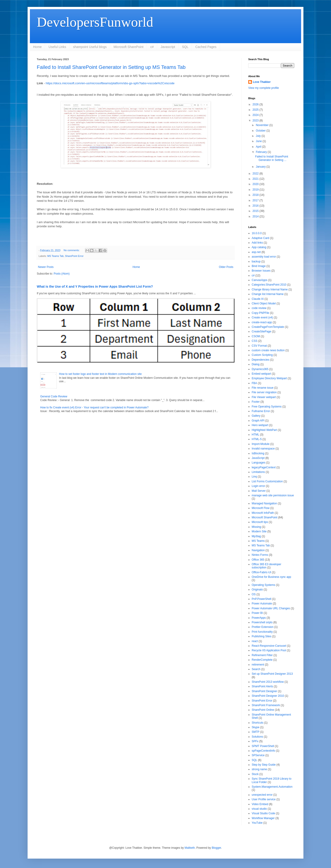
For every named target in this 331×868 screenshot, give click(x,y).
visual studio (259, 809)
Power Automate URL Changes (271, 608)
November (263, 125)
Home (37, 47)
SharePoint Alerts (262, 686)
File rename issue (263, 388)
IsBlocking (258, 453)
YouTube (257, 823)
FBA (254, 383)
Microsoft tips (260, 522)
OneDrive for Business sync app (271, 577)
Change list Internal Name (268, 294)
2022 (256, 174)
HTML (255, 435)
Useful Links (57, 47)
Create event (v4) (262, 317)
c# (152, 47)
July (259, 136)
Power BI (257, 613)
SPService (258, 755)
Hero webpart (260, 425)
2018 (256, 195)
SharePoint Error (74, 256)
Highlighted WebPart (264, 430)
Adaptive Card (260, 238)
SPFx (255, 741)
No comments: (72, 250)
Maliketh (190, 848)
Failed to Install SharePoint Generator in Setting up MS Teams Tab (111, 67)
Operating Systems (263, 585)
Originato (257, 590)
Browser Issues (261, 271)
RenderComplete (262, 660)
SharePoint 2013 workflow (268, 682)
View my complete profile (264, 88)
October (261, 131)
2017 (256, 200)
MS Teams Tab (56, 256)
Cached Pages (206, 47)
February (262, 152)
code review (259, 308)
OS (254, 594)
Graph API (258, 421)
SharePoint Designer (264, 691)
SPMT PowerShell (263, 746)
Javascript (168, 47)
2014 (256, 216)
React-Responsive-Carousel (269, 646)
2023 (256, 121)
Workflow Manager (263, 818)
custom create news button (268, 350)
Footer (256, 402)
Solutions (257, 737)
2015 (256, 211)
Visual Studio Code (263, 813)
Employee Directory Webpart (269, 378)
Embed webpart (261, 374)
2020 (256, 184)
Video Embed (260, 804)
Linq (254, 477)
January (261, 167)
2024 (256, 115)
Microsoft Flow (261, 508)
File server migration (264, 392)
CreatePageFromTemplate (268, 327)
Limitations (258, 472)
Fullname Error (261, 411)
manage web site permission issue (273, 495)
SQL (185, 47)
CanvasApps (260, 280)
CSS (255, 341)
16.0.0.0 (257, 233)
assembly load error (264, 257)
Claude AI (258, 299)
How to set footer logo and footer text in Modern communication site (100, 374)
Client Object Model (264, 303)
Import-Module (261, 444)
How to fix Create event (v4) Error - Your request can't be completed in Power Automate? (94, 407)
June (259, 141)
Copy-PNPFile (260, 313)
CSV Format (259, 346)
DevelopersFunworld (95, 22)
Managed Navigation (264, 503)
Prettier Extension (263, 627)
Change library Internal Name (270, 289)
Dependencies (261, 360)
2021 (256, 179)
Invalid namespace (263, 449)
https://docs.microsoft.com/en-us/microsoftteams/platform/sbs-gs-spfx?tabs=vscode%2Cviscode (110, 83)
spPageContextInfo (263, 751)
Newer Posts (46, 267)
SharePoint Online (263, 710)
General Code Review (54, 396)
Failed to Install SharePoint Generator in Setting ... (272, 158)
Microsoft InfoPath (263, 513)
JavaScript (258, 458)
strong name (259, 769)
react (255, 641)
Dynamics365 (260, 369)
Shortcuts (258, 723)
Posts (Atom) (61, 274)
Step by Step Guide (264, 765)
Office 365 (258, 560)
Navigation (258, 550)
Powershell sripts (262, 622)
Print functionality (262, 632)
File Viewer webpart (264, 397)
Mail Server (259, 491)
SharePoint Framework (266, 705)
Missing (256, 527)
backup (256, 261)
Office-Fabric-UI (261, 572)
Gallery (256, 416)
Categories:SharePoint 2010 (269, 285)
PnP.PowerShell (261, 599)
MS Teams (258, 541)
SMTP (255, 732)
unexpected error (262, 795)
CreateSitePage (261, 331)
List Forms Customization (267, 481)
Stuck (255, 774)
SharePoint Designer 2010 (268, 696)
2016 (256, 206)
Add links (257, 243)
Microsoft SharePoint (128, 47)
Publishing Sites (261, 636)
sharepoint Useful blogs (90, 47)
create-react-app (262, 322)
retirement (258, 665)
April (259, 147)
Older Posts (226, 267)
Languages (258, 463)
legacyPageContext (264, 467)
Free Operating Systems (267, 407)
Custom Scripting (262, 355)
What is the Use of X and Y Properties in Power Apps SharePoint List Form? (95, 287)
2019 (256, 190)
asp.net (256, 252)
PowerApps (259, 618)
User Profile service (264, 799)
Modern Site (259, 531)
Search (256, 669)
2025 (256, 110)
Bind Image (259, 266)
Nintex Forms (260, 555)
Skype (255, 727)
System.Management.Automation (272, 787)
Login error (258, 486)
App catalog (259, 247)
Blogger (216, 848)
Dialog (256, 364)
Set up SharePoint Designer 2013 (272, 674)
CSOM (256, 336)
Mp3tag (256, 536)
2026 (256, 104)
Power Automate (262, 604)
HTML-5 (257, 439)
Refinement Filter (262, 655)
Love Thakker (262, 82)
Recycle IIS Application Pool (269, 650)
